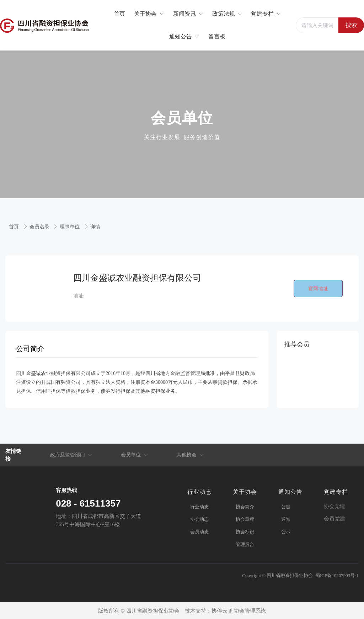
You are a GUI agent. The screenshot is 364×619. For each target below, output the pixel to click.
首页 (15, 227)
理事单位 (70, 227)
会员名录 (40, 227)
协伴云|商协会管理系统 (239, 611)
